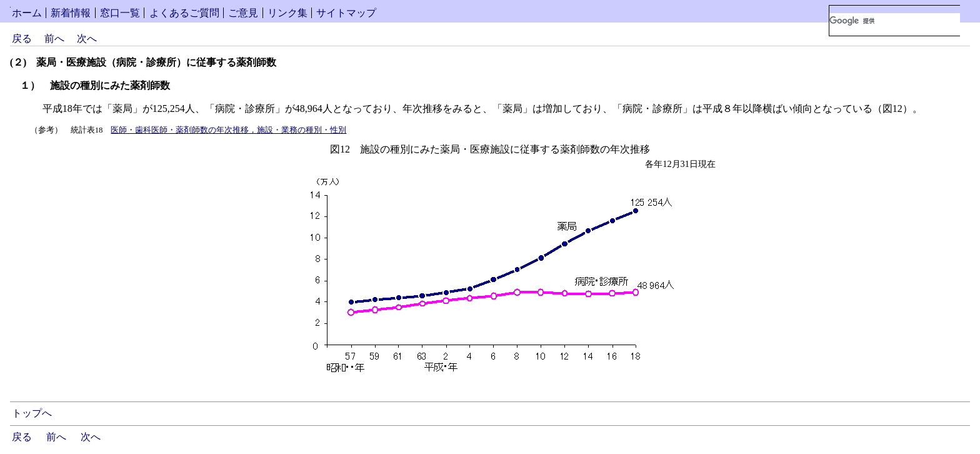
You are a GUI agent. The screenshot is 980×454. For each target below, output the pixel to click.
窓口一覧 (120, 13)
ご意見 (243, 13)
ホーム (27, 13)
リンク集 (287, 13)
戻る (22, 38)
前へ (54, 38)
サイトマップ (346, 13)
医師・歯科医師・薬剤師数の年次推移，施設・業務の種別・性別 (228, 130)
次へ (87, 38)
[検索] (895, 21)
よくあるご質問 (184, 13)
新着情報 (71, 13)
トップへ (32, 413)
